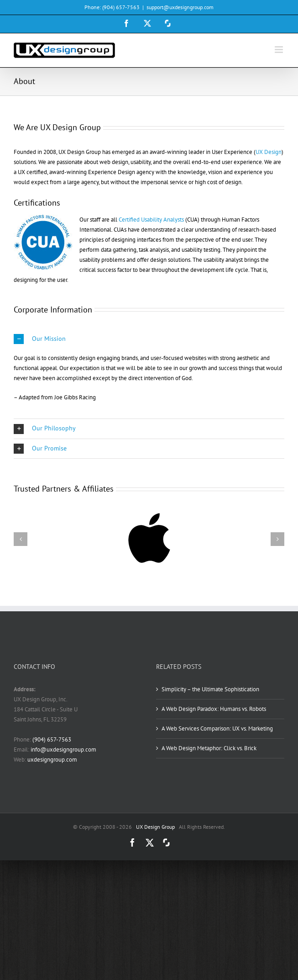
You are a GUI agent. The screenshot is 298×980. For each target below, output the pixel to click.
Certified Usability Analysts (151, 220)
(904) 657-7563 (52, 739)
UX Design (269, 152)
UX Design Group (155, 827)
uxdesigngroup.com (52, 760)
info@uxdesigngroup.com (63, 750)
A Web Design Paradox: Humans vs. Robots (214, 709)
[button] (149, 339)
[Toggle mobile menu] (280, 50)
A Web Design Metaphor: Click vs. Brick (209, 748)
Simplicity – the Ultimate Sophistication (210, 689)
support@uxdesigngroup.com (180, 7)
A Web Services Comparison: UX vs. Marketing (217, 728)
